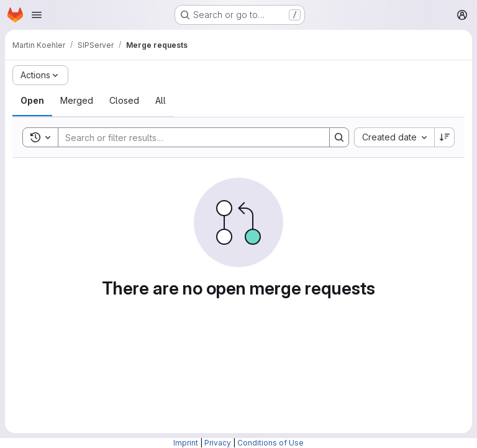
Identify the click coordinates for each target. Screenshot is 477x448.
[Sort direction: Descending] (445, 137)
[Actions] (40, 75)
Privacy (218, 443)
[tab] (32, 101)
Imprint (186, 443)
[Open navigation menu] (37, 15)
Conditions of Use (270, 443)
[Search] (188, 137)
